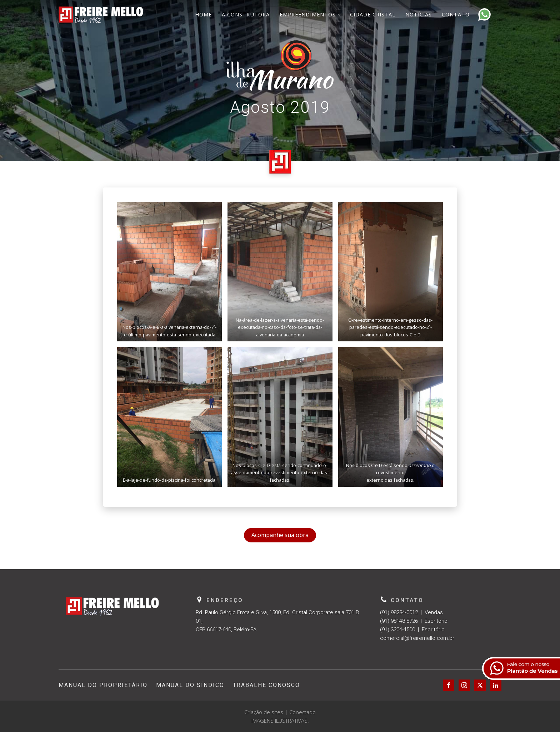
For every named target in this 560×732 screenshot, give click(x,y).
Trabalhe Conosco (266, 685)
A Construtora (246, 14)
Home (203, 14)
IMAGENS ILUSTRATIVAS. (280, 721)
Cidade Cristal (373, 14)
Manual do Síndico (190, 685)
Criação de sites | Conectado (280, 712)
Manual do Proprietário (103, 685)
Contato (456, 14)
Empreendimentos (308, 14)
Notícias (419, 14)
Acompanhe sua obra (280, 535)
